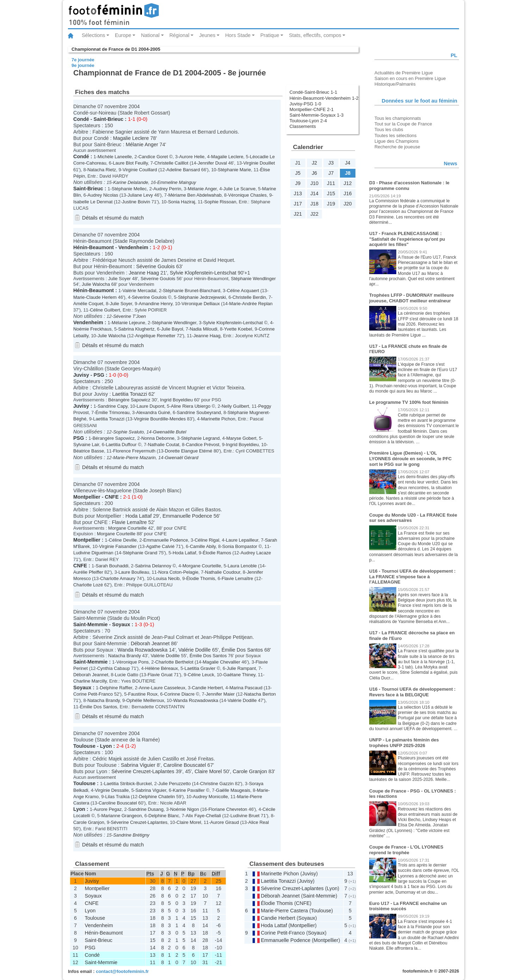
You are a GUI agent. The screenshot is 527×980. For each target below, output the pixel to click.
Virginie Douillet (259, 163)
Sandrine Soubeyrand (199, 412)
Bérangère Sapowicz (129, 400)
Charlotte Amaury (118, 578)
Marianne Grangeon (121, 816)
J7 (331, 173)
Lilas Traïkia (117, 797)
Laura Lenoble (242, 566)
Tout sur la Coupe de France (403, 124)
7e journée (83, 60)
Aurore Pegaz (108, 809)
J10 (314, 183)
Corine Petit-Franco (93, 694)
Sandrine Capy (113, 406)
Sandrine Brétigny (131, 835)
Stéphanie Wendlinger (253, 279)
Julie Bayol (172, 329)
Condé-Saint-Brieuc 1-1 (313, 92)
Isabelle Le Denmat (93, 202)
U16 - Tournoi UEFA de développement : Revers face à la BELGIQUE (412, 692)
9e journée (83, 65)
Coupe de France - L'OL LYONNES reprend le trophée (406, 850)
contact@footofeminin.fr (122, 971)
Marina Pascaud (246, 688)
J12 (348, 183)
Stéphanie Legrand (200, 438)
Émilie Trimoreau (113, 412)
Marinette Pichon (218, 419)
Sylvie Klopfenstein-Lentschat (203, 273)
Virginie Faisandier (118, 546)
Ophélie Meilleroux (145, 700)
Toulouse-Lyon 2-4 (308, 121)
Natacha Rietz (102, 170)
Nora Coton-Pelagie (178, 572)
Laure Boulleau (134, 572)
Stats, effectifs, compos (315, 35)
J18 (314, 204)
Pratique (270, 35)
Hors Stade (238, 35)
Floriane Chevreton (228, 809)
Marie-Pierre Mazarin (134, 458)
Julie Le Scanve (239, 189)
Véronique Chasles (247, 195)
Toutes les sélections (396, 135)
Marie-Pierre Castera (284, 911)
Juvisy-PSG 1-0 (305, 104)
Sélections (93, 35)
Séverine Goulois (155, 266)
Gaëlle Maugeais (233, 790)
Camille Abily (203, 546)
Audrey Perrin (167, 189)
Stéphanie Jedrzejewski (202, 297)
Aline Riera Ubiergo (191, 406)
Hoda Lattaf (138, 516)
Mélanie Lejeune (128, 323)
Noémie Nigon (185, 809)
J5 (298, 173)
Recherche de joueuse (397, 147)
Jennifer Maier (220, 694)
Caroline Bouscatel (185, 765)
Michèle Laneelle (115, 157)
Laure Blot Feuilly (130, 163)
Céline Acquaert (243, 291)
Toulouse (84, 746)
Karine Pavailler (189, 790)
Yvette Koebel (238, 329)
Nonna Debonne (158, 438)
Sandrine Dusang (146, 809)
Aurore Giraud (225, 822)
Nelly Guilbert (235, 406)
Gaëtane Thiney (239, 675)
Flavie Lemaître (129, 522)
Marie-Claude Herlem (95, 297)
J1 (298, 163)
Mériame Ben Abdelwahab (195, 195)
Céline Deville (123, 540)
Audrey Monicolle (210, 797)
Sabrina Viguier (138, 765)
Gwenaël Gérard (182, 458)
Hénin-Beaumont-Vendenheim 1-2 (324, 98)
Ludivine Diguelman (93, 553)
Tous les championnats (398, 118)
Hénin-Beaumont (94, 247)
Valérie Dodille (194, 650)
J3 (331, 163)
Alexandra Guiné (153, 412)
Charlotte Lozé (88, 585)
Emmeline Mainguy (176, 182)
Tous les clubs (389, 130)
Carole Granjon (250, 771)
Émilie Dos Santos (242, 650)
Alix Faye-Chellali (203, 816)
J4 (348, 163)
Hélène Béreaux (162, 668)
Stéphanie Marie (234, 170)
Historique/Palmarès (395, 84)
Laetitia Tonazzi (129, 394)
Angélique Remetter (156, 336)
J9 (298, 183)
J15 (331, 193)
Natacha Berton (260, 694)
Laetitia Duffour (121, 445)
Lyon (106, 746)
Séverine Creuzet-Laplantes (143, 771)
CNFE (112, 497)
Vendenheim (133, 247)
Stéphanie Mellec (129, 189)
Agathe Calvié (160, 546)
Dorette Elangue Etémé (189, 451)
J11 (331, 183)
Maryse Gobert (241, 438)
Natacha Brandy (125, 656)
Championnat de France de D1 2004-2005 (116, 49)
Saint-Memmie (91, 624)
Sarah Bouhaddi (112, 566)
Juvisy (81, 375)
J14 (314, 193)
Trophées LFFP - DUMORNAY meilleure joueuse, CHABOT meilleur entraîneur (411, 298)
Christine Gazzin (217, 784)
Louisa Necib (166, 578)
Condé (81, 119)
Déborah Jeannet (150, 643)
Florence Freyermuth (134, 451)
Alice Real (259, 822)
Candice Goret (153, 157)
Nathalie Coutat (164, 445)
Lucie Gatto (126, 675)
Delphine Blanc (164, 816)
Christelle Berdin (249, 297)
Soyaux (121, 624)
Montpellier (87, 497)
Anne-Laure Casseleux (162, 688)
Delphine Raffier (116, 688)
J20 (348, 204)
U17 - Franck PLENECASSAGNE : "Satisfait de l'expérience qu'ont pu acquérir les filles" (407, 239)
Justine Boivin (136, 202)
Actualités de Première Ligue (404, 73)
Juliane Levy (140, 195)
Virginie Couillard (140, 170)
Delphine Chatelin (157, 797)
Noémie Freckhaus (92, 329)
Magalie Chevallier (221, 662)
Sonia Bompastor (240, 546)
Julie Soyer (119, 279)
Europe (123, 35)
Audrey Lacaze (256, 553)
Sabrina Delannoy (153, 566)
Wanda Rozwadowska (143, 650)
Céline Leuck (201, 675)
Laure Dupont (151, 406)
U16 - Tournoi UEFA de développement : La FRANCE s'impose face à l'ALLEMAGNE (412, 577)
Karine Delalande (131, 182)
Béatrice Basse (89, 451)
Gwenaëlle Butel (169, 432)
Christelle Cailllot (171, 163)
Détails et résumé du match (113, 218)
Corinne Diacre (179, 694)
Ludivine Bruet (245, 816)
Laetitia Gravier (200, 668)
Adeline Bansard (183, 170)
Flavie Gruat (160, 675)
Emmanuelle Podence (187, 516)
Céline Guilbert (105, 310)
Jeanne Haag (144, 273)
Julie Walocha (96, 284)
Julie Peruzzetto (174, 784)
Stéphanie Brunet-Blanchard (191, 291)
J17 (298, 204)
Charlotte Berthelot (174, 662)
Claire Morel (208, 771)
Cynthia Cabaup (114, 668)
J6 (314, 173)
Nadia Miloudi (203, 329)
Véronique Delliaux (201, 304)
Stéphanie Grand (140, 553)
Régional (179, 35)
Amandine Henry (156, 304)
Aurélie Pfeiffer (88, 572)
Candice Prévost (203, 445)
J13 (298, 193)
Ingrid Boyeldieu (176, 400)
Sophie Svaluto (128, 432)
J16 (348, 193)
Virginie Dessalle (112, 790)
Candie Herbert (207, 688)
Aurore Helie (192, 157)
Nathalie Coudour (223, 572)
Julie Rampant (241, 668)
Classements (303, 126)
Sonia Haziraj (182, 202)
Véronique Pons (132, 662)
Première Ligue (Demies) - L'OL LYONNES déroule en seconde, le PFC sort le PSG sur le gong (410, 458)
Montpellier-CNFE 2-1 (312, 109)
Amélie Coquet (88, 304)
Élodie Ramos (217, 553)
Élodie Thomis (201, 578)
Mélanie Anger (142, 144)
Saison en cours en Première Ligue (410, 78)
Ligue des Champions (396, 141)
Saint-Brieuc (109, 119)
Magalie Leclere (131, 138)
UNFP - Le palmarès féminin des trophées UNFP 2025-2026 (404, 743)
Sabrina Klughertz (136, 329)
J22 (314, 214)
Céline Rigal (207, 540)
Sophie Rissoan (220, 202)
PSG (99, 375)
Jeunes (207, 35)
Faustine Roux (143, 694)
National (150, 35)
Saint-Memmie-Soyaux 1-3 (317, 115)
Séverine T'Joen (129, 316)
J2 (314, 163)
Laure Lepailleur (242, 540)
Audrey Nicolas (103, 195)
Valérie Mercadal (139, 291)
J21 (298, 214)
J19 (331, 204)
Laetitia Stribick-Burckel (128, 784)
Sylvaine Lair (86, 445)
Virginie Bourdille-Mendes (160, 419)
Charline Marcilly (90, 681)
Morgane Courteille (127, 528)
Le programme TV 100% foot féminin (409, 402)
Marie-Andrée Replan (251, 304)
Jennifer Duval (212, 163)
